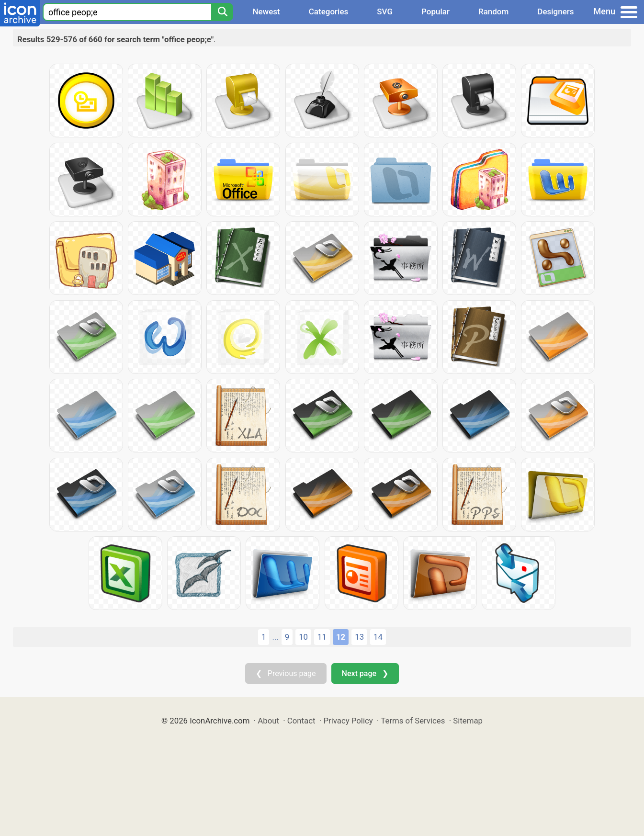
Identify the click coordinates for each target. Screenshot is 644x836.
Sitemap (468, 721)
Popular (435, 11)
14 (378, 637)
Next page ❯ (365, 673)
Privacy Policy (348, 721)
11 (322, 637)
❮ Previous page (286, 673)
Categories (329, 11)
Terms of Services (413, 721)
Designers (555, 11)
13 (359, 637)
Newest (266, 11)
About (268, 721)
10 (303, 637)
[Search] (222, 12)
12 (341, 637)
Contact (301, 721)
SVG (385, 11)
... (275, 637)
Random (493, 11)
